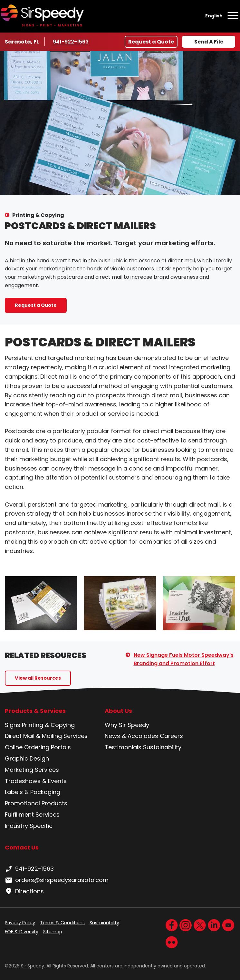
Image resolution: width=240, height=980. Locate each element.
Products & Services (35, 711)
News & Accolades (131, 736)
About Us (118, 711)
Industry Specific (29, 826)
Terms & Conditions (62, 923)
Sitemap (53, 932)
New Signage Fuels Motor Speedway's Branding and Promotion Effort (184, 659)
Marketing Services (32, 770)
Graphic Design (27, 758)
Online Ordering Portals (38, 747)
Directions (24, 891)
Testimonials (123, 747)
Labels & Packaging (33, 792)
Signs (13, 725)
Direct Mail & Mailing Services (46, 736)
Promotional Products (36, 803)
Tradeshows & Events (36, 781)
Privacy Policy (20, 923)
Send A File (209, 42)
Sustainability (162, 747)
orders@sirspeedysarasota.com (57, 880)
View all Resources (38, 678)
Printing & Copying (38, 215)
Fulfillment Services (32, 815)
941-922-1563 (72, 42)
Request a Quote (151, 42)
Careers (171, 736)
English (214, 16)
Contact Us (22, 847)
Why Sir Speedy (127, 725)
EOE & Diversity (22, 932)
